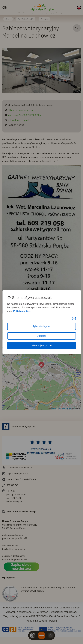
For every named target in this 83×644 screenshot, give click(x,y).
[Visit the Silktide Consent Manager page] (74, 318)
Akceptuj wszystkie (41, 346)
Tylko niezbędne (42, 326)
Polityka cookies (22, 311)
